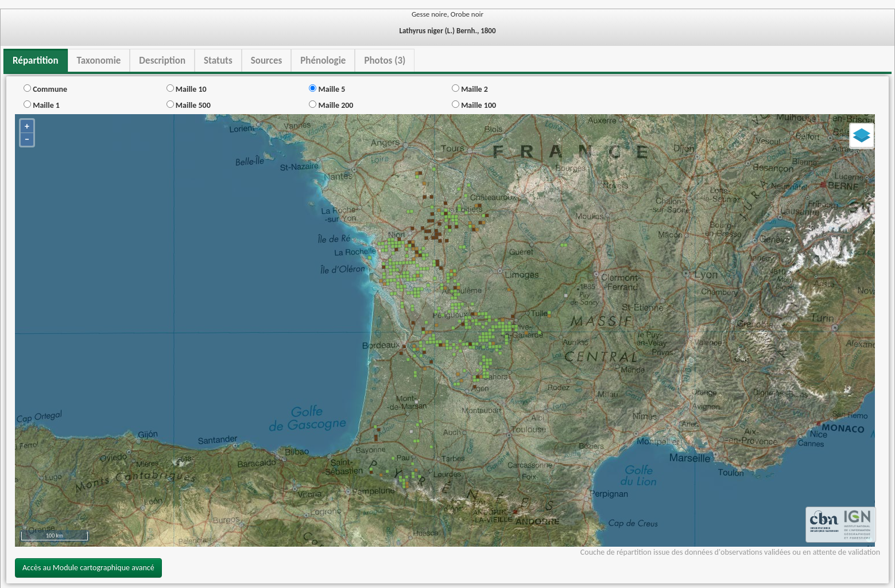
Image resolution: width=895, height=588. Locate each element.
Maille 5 (327, 89)
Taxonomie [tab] (99, 61)
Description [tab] (162, 61)
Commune (45, 89)
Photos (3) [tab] (385, 61)
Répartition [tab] (36, 61)
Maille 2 (470, 89)
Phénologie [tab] (323, 61)
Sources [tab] (267, 61)
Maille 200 (331, 105)
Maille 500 (189, 105)
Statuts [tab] (218, 61)
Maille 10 (187, 89)
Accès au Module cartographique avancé (88, 568)
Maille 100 (474, 105)
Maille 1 (42, 105)
